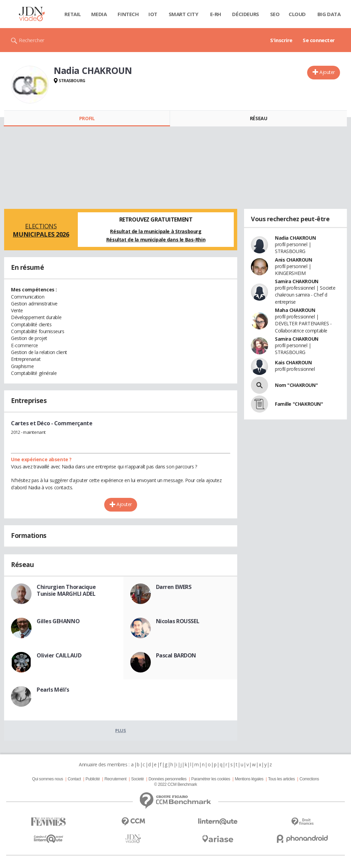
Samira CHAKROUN (297, 281)
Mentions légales (249, 779)
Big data (329, 14)
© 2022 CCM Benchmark (175, 784)
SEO (275, 14)
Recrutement (116, 779)
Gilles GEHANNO (58, 621)
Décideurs (245, 14)
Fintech (128, 14)
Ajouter (327, 72)
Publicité (93, 779)
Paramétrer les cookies (211, 779)
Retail (72, 14)
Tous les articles (281, 779)
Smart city (184, 14)
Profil (87, 118)
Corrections (309, 779)
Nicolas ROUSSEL (178, 621)
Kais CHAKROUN (293, 362)
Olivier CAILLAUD (59, 655)
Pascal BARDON (176, 655)
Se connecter (319, 40)
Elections (41, 230)
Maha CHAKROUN (295, 310)
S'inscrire (281, 40)
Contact (74, 779)
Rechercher (32, 40)
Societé (137, 779)
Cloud (297, 14)
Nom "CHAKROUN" (296, 385)
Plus (120, 730)
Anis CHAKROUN (294, 260)
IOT (153, 14)
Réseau (258, 118)
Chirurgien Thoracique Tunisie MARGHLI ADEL (66, 590)
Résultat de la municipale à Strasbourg (156, 231)
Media (99, 14)
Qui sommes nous (47, 779)
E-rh (216, 14)
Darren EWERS (174, 587)
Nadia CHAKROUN (295, 238)
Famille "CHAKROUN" (299, 404)
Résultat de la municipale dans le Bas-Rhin (156, 240)
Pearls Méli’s (53, 690)
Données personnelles (167, 779)
